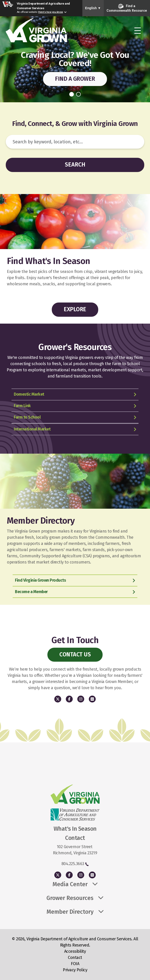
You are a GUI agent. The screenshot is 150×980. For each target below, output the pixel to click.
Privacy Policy (75, 970)
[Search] (75, 142)
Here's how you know (51, 12)
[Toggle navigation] (138, 31)
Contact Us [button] (75, 655)
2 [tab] (78, 94)
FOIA (75, 964)
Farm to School (27, 417)
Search (75, 165)
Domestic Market (29, 394)
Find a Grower (75, 79)
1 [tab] (72, 94)
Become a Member (31, 592)
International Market (32, 429)
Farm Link (22, 406)
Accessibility (75, 951)
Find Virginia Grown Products (40, 580)
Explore (75, 309)
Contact (75, 958)
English (93, 8)
